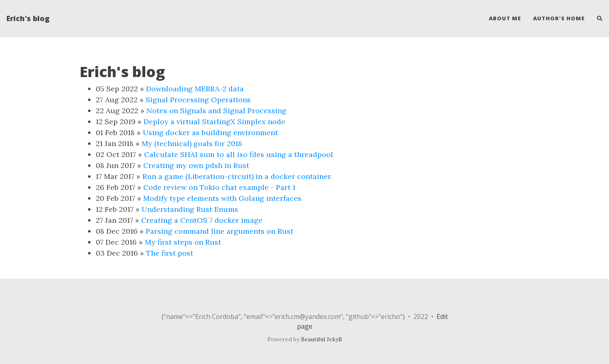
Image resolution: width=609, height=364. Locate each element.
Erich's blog (28, 18)
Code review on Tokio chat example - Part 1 (219, 187)
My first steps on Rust (183, 242)
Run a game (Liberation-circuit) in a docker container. (237, 176)
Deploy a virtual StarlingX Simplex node (214, 122)
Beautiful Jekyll (321, 339)
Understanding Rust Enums (190, 209)
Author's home (559, 18)
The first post (170, 253)
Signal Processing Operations (198, 100)
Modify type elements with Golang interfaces (222, 198)
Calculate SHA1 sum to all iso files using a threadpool (239, 154)
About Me (505, 18)
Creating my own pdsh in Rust (196, 165)
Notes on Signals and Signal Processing (216, 111)
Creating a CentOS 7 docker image (202, 220)
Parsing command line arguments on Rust (219, 231)
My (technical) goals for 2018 (192, 143)
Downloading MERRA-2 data (195, 89)
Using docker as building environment (210, 132)
